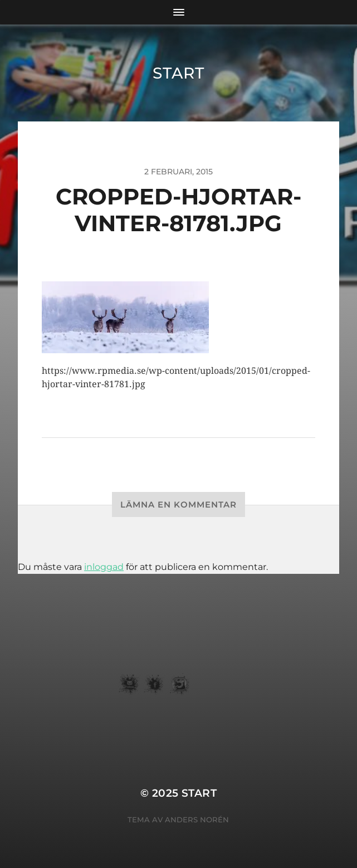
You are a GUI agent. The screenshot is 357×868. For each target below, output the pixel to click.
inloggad (104, 567)
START (178, 73)
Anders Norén (197, 820)
